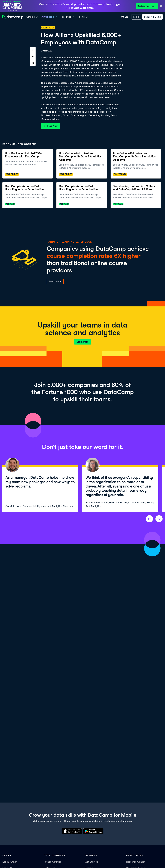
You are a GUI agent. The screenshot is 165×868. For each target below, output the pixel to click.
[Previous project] (149, 519)
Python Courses (52, 862)
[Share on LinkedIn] (33, 63)
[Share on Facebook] (33, 50)
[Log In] (136, 17)
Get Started (92, 862)
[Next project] (159, 519)
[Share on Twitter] (33, 56)
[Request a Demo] (152, 17)
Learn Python (10, 862)
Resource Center (136, 862)
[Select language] (125, 17)
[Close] (161, 6)
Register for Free (147, 6)
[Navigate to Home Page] (13, 17)
